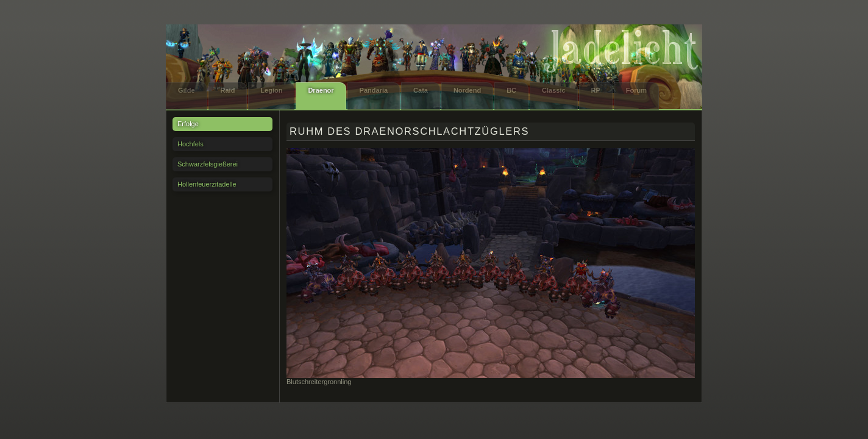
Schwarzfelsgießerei (208, 164)
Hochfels (190, 144)
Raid (228, 90)
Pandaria (374, 90)
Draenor (321, 90)
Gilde (187, 90)
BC (511, 90)
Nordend (467, 90)
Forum (636, 90)
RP (596, 90)
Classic (554, 90)
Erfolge (188, 124)
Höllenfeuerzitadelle (207, 184)
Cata (421, 90)
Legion (271, 90)
